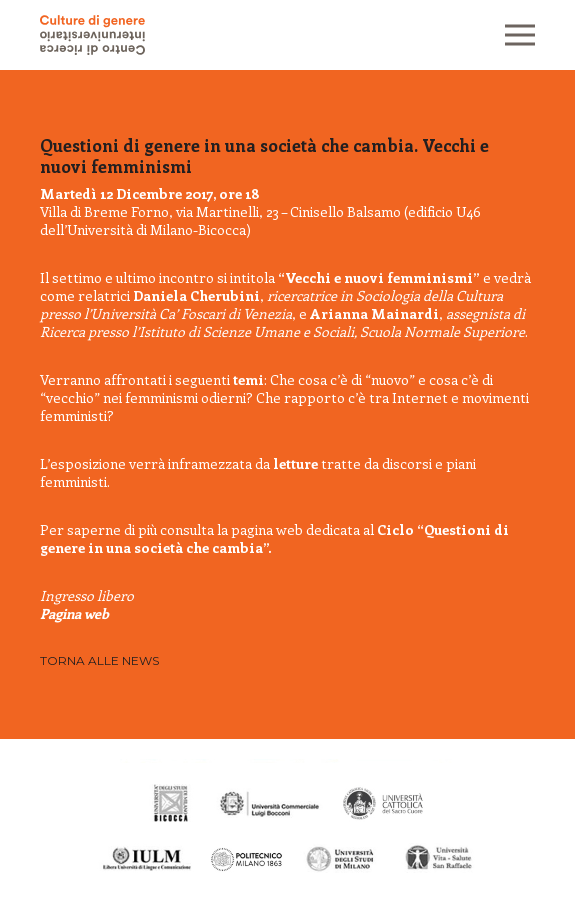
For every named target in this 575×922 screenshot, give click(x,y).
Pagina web (74, 613)
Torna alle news (99, 660)
